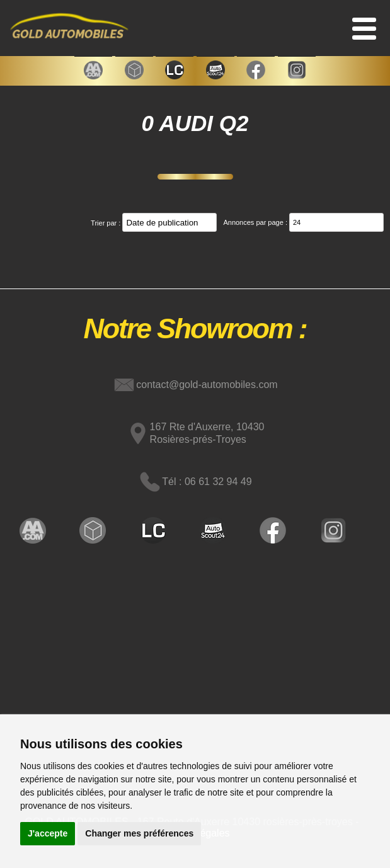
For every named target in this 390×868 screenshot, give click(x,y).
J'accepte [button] (48, 833)
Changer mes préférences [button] (139, 833)
